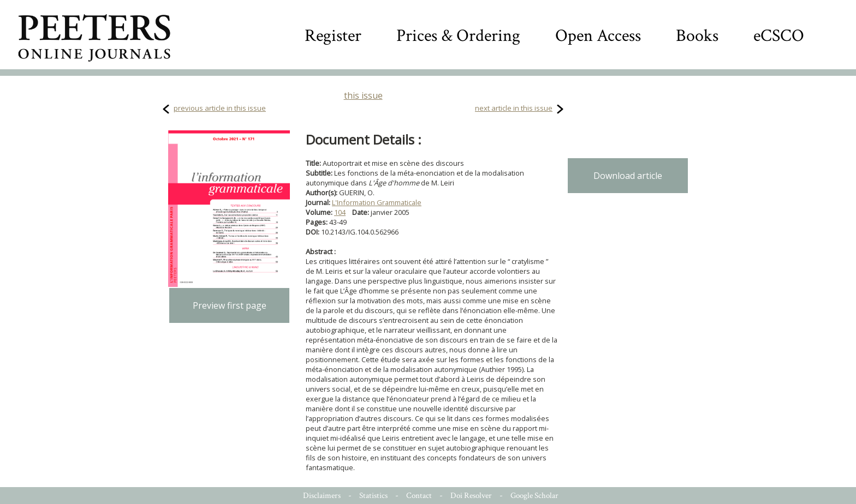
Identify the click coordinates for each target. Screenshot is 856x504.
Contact (419, 496)
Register (333, 36)
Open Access (598, 36)
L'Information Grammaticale (377, 202)
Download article (628, 176)
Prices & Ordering (458, 36)
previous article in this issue (220, 108)
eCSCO (779, 36)
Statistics (373, 496)
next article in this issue (514, 108)
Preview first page (230, 305)
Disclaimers (322, 496)
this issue (363, 95)
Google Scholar (534, 496)
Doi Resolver (471, 496)
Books (697, 36)
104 (340, 212)
